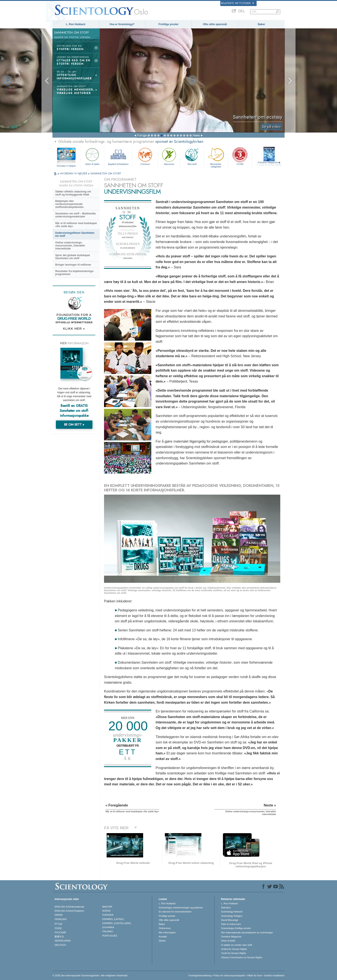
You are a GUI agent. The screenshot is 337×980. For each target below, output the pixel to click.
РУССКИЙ (60, 932)
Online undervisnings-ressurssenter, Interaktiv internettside (70, 246)
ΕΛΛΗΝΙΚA (108, 927)
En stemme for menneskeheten (175, 912)
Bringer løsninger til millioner (73, 265)
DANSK (59, 915)
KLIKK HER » (74, 328)
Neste (196, 135)
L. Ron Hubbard (76, 24)
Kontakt (163, 937)
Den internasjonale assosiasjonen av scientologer (247, 932)
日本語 (58, 928)
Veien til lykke (92, 156)
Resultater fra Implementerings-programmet (75, 273)
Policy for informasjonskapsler (229, 975)
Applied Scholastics (118, 156)
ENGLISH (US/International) (69, 907)
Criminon (145, 156)
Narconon (169, 156)
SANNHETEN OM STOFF (106, 173)
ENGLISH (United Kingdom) (69, 911)
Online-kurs (165, 928)
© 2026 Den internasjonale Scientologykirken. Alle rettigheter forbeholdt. (90, 975)
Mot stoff (192, 156)
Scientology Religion (232, 916)
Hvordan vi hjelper (66, 166)
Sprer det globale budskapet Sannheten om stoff (73, 257)
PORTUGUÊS (110, 936)
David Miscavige (230, 920)
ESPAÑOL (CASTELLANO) (117, 923)
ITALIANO (108, 931)
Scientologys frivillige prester (236, 928)
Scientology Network (232, 912)
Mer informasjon (167, 932)
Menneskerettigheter (216, 157)
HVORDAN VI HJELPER (74, 173)
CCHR (240, 156)
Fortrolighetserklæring (200, 975)
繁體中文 (59, 937)
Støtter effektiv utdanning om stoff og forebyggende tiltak (73, 193)
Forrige (142, 135)
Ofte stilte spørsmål (215, 24)
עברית (59, 924)
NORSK (106, 911)
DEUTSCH (60, 945)
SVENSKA (108, 915)
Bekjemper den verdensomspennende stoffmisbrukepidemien (69, 204)
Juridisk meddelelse (274, 975)
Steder (162, 941)
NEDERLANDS (63, 941)
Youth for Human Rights (233, 953)
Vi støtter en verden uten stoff (236, 945)
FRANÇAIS (61, 919)
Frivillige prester (168, 24)
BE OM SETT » (74, 425)
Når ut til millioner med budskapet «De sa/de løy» (76, 225)
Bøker (261, 24)
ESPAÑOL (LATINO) (113, 919)
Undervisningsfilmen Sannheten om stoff (75, 234)
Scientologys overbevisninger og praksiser (181, 908)
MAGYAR (107, 907)
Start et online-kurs (231, 924)
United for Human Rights (234, 949)
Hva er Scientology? (122, 24)
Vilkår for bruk (254, 975)
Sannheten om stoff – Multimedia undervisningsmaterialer (75, 215)
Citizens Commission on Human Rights (241, 957)
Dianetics (226, 908)
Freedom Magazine (269, 164)
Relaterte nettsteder (237, 3)
